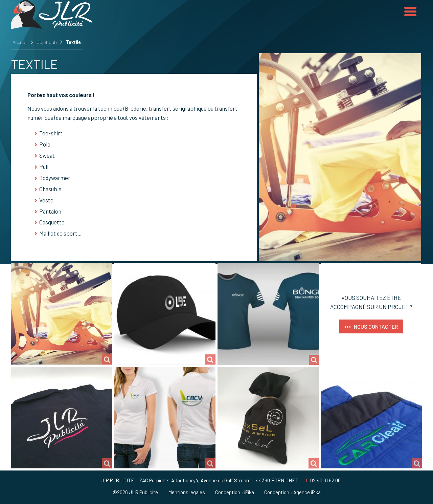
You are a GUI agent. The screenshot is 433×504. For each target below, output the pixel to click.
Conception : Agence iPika (292, 492)
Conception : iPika (235, 492)
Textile (73, 42)
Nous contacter (376, 326)
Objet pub (47, 42)
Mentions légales (187, 492)
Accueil (20, 42)
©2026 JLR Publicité (135, 492)
